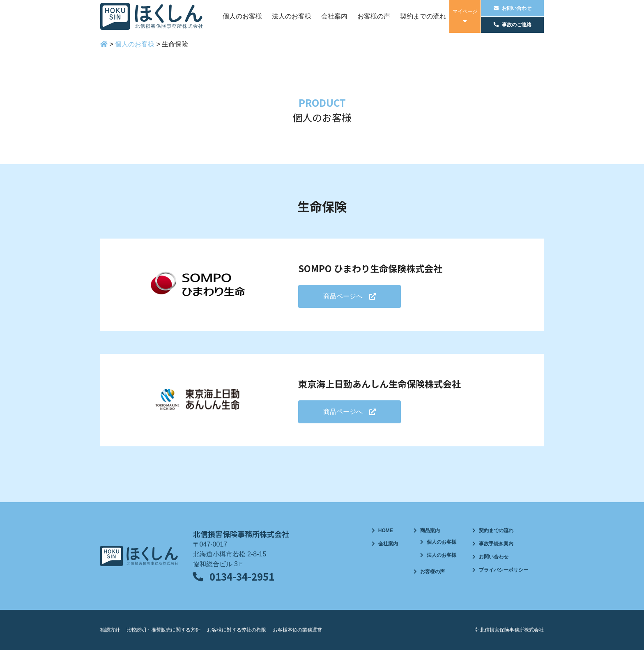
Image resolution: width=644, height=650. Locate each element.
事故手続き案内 (496, 544)
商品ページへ (343, 296)
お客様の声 (374, 16)
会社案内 (334, 16)
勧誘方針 (110, 630)
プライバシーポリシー (504, 570)
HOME (386, 531)
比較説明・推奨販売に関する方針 (163, 630)
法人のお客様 (292, 16)
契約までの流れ (423, 16)
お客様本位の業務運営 (297, 630)
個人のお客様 (242, 16)
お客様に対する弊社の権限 (237, 630)
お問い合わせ (494, 557)
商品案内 (430, 531)
